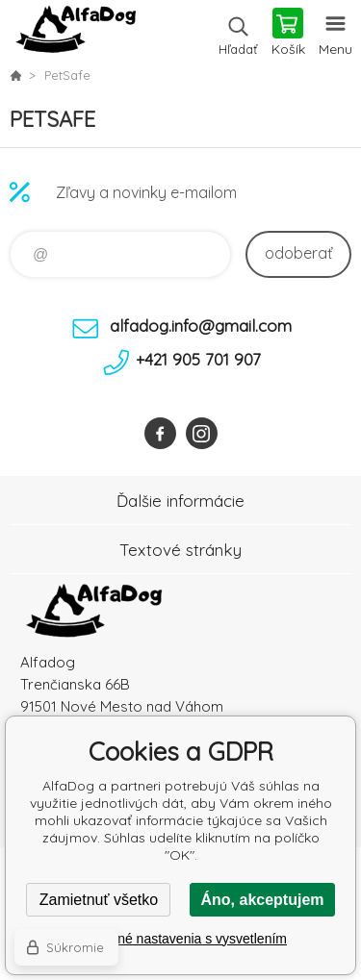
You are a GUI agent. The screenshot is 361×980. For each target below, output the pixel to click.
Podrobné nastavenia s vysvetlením (180, 939)
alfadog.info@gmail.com (201, 326)
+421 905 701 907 (198, 359)
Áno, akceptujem (262, 900)
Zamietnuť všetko (99, 900)
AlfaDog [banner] (76, 34)
